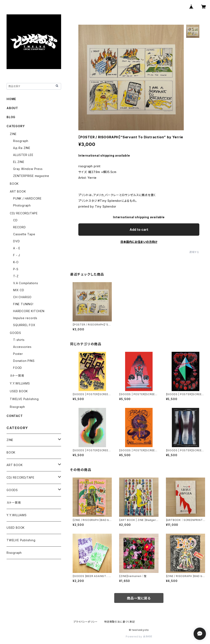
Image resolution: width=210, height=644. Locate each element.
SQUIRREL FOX (24, 325)
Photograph (22, 205)
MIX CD (19, 290)
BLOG (11, 117)
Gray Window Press (28, 169)
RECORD (19, 227)
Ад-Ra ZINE (22, 148)
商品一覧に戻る (139, 598)
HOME (11, 99)
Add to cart (139, 230)
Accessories (22, 347)
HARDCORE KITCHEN (29, 311)
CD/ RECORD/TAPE (24, 213)
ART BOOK (18, 191)
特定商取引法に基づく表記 (120, 622)
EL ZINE (19, 162)
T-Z (16, 276)
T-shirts (19, 340)
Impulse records (25, 318)
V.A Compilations (26, 283)
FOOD (18, 368)
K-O (16, 262)
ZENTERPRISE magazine (31, 176)
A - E (17, 248)
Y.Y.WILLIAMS (20, 383)
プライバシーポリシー (86, 622)
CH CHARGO (22, 297)
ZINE (13, 134)
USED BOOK (19, 391)
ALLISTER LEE (23, 155)
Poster (18, 354)
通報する (194, 252)
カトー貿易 (17, 376)
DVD (16, 241)
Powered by (139, 636)
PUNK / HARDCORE (27, 198)
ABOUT (12, 108)
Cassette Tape (24, 234)
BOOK (14, 184)
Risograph (21, 141)
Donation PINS (24, 361)
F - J (17, 255)
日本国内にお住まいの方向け (139, 242)
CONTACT (15, 416)
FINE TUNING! (23, 304)
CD (15, 220)
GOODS (15, 333)
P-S (16, 269)
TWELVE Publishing (24, 399)
